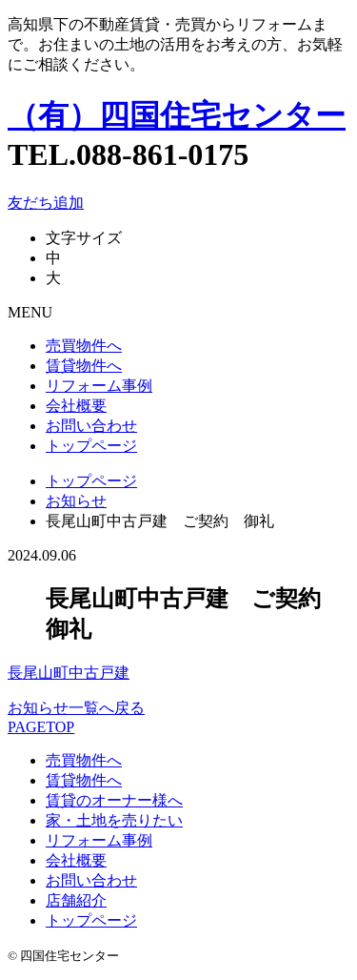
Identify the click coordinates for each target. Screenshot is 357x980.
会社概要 (76, 406)
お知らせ (76, 501)
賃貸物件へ (84, 366)
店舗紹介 (76, 900)
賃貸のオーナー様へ (114, 800)
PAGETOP (41, 727)
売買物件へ (84, 346)
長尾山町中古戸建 (69, 673)
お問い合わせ (91, 426)
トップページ (91, 446)
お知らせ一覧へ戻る (76, 708)
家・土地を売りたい (114, 820)
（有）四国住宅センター (177, 115)
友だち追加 (46, 203)
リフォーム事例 (99, 386)
